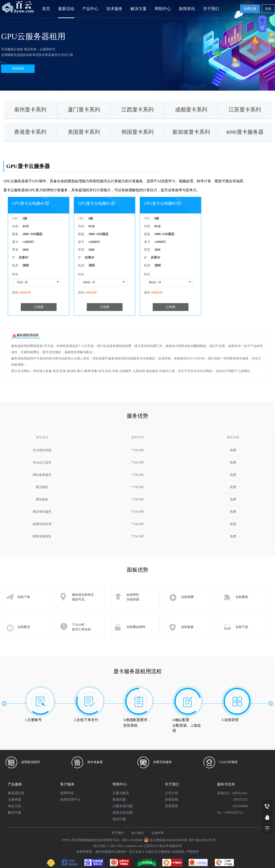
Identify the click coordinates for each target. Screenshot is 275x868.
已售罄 (39, 307)
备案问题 (119, 800)
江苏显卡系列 (245, 110)
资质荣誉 (171, 806)
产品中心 (90, 9)
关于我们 (211, 9)
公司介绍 (171, 793)
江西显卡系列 (137, 110)
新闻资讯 (187, 9)
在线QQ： (225, 793)
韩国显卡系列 (137, 132)
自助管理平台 (70, 800)
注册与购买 (121, 793)
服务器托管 (16, 793)
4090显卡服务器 (245, 132)
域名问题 (119, 819)
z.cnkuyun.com (133, 846)
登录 (268, 9)
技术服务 (114, 9)
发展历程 (171, 800)
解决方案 (139, 9)
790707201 (240, 800)
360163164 (240, 793)
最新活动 (66, 9)
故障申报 (67, 793)
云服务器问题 (123, 806)
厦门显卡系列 (84, 110)
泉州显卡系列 (30, 110)
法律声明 (158, 833)
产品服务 (15, 784)
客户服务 (67, 784)
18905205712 (234, 813)
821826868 (240, 806)
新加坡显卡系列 (191, 132)
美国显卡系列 (84, 132)
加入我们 (137, 833)
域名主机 (15, 806)
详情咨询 (18, 69)
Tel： (221, 813)
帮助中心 (163, 9)
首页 (46, 9)
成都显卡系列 (191, 110)
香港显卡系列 (30, 132)
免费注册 (250, 9)
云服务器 (15, 800)
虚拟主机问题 (123, 813)
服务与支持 (226, 784)
